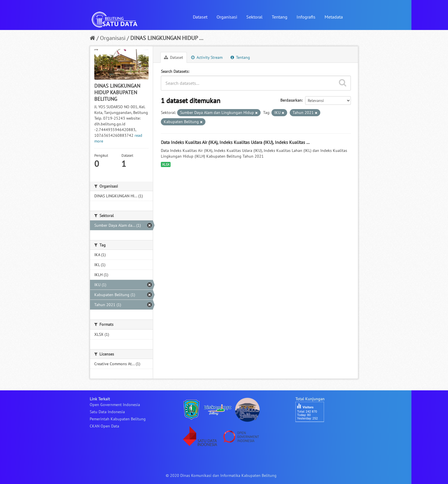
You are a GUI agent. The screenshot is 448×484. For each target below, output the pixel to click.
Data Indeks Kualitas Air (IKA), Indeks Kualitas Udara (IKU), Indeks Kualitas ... (235, 142)
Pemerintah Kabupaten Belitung (118, 419)
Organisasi (227, 17)
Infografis (306, 17)
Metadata (334, 17)
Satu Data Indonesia (107, 412)
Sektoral (254, 17)
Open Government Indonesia (115, 405)
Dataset (200, 17)
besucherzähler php (313, 432)
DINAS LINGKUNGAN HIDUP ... (167, 38)
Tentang (280, 17)
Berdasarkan (291, 100)
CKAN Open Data (104, 426)
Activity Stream (207, 57)
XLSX (166, 164)
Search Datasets (175, 71)
